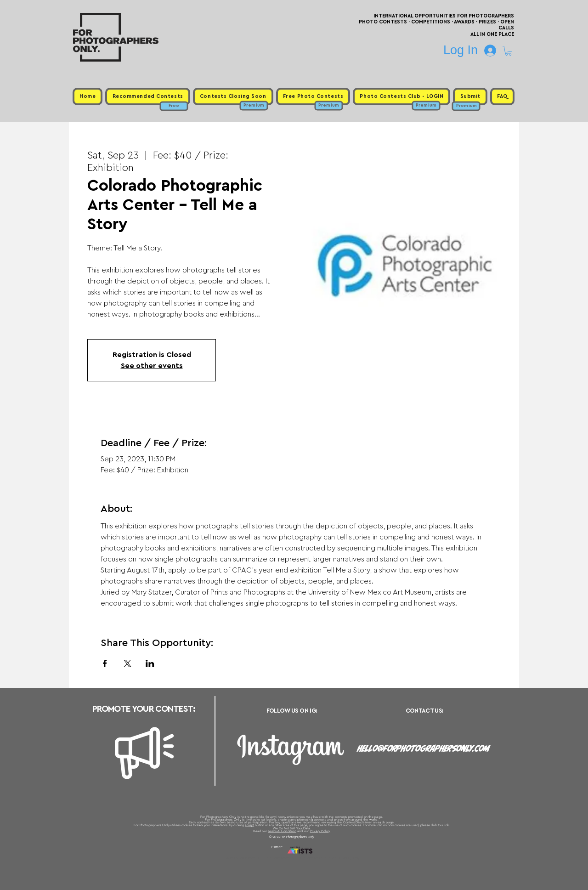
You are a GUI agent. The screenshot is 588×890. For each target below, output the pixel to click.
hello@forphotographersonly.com (424, 748)
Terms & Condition (282, 831)
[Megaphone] (144, 753)
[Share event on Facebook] (105, 663)
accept (249, 825)
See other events (152, 366)
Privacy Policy (320, 831)
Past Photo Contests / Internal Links (324, 858)
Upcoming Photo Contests (243, 858)
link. (447, 825)
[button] (508, 51)
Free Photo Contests (280, 858)
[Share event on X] (127, 663)
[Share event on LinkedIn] (150, 663)
